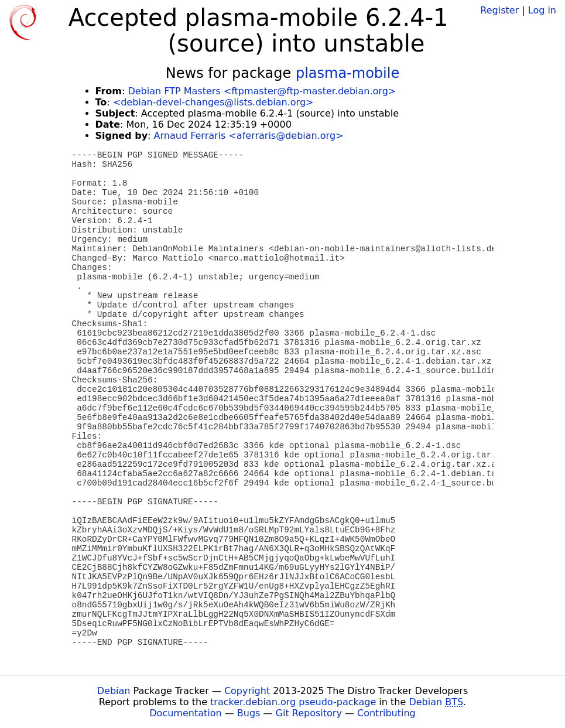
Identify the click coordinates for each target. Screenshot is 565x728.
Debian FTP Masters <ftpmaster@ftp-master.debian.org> (262, 91)
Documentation (185, 713)
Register (499, 10)
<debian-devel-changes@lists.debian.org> (213, 102)
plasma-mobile (347, 73)
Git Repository (309, 713)
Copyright (247, 691)
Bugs (249, 713)
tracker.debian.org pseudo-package (293, 702)
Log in (542, 10)
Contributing (386, 713)
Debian (114, 691)
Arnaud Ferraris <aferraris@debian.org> (249, 136)
